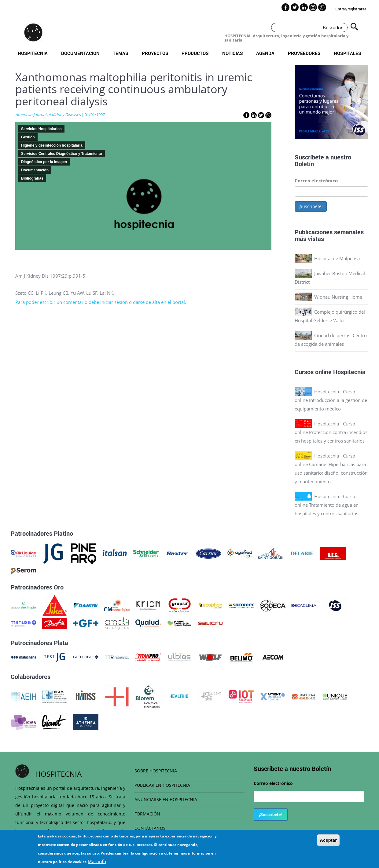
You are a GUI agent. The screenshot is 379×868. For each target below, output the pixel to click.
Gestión (28, 137)
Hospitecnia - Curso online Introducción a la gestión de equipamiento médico (331, 400)
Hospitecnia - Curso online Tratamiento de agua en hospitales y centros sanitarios (327, 505)
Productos (195, 53)
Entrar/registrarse (351, 9)
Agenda (265, 53)
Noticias (233, 53)
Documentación (80, 53)
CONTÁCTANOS (150, 828)
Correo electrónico (316, 181)
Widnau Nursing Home (338, 297)
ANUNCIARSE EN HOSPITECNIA (166, 799)
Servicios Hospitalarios (41, 129)
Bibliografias (32, 178)
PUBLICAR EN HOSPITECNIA (162, 785)
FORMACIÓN (147, 814)
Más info (97, 861)
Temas (121, 53)
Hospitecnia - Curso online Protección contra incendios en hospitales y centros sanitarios (331, 432)
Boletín (304, 164)
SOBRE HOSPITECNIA (156, 771)
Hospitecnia (33, 53)
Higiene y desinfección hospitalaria (52, 145)
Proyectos (155, 53)
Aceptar (328, 840)
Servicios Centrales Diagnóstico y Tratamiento (62, 154)
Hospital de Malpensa (337, 258)
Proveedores (304, 53)
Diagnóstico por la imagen (44, 162)
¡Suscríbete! (311, 206)
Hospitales (348, 53)
